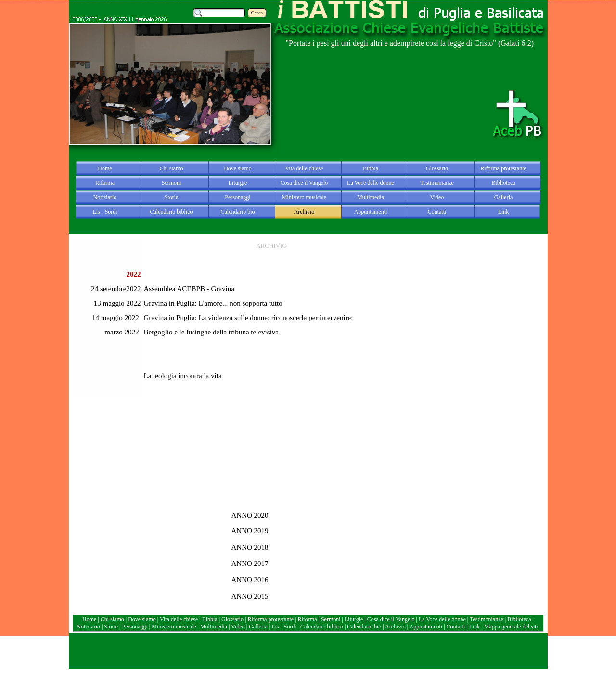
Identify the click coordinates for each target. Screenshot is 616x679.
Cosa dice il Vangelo (392, 619)
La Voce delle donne (442, 619)
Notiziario (88, 627)
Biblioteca (520, 619)
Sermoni (331, 619)
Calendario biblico (322, 627)
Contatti (457, 627)
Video (238, 627)
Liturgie (354, 619)
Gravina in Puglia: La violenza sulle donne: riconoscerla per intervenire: (249, 318)
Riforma (308, 619)
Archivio (395, 627)
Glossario (232, 619)
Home (90, 619)
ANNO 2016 (250, 580)
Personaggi (135, 627)
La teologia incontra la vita (183, 376)
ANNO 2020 (250, 515)
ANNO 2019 (250, 531)
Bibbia (211, 619)
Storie (111, 627)
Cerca (257, 13)
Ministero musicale (174, 627)
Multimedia (214, 627)
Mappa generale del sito (512, 627)
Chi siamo (112, 619)
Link (475, 627)
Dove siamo (142, 619)
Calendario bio (365, 627)
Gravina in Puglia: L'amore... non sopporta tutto (213, 303)
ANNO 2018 (250, 547)
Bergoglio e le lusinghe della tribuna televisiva (212, 332)
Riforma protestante (270, 619)
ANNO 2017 (250, 564)
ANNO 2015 (250, 596)
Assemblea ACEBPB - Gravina (189, 289)
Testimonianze (487, 619)
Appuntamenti (426, 627)
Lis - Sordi (284, 627)
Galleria (258, 627)
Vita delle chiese (179, 619)
